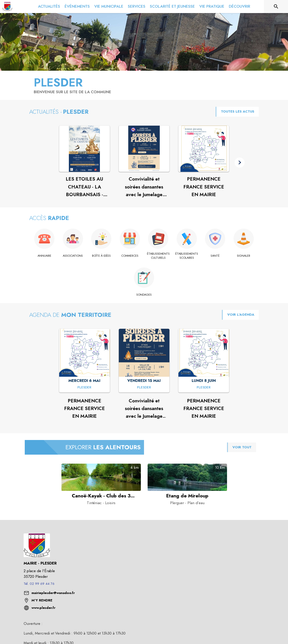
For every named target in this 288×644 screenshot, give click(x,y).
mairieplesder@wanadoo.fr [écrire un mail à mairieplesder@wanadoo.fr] (53, 593)
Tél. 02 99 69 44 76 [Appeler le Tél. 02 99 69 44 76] (39, 584)
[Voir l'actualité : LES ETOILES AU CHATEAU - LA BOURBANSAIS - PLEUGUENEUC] (84, 149)
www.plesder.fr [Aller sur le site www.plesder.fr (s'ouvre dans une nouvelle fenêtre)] (43, 608)
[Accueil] (7, 7)
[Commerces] (130, 256)
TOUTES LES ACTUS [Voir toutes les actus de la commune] (238, 111)
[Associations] (73, 256)
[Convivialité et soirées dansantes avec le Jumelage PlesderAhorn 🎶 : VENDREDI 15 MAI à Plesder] (144, 388)
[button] (240, 162)
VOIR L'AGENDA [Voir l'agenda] (241, 315)
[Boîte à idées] (101, 256)
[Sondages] (144, 295)
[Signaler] (244, 256)
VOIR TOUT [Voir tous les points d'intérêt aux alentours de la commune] (242, 447)
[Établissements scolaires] (187, 256)
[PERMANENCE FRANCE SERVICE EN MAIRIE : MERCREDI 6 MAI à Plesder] (84, 388)
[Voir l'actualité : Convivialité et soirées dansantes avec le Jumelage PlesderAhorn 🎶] (144, 149)
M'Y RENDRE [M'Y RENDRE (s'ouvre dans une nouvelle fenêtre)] (42, 600)
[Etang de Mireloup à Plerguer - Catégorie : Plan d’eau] (187, 496)
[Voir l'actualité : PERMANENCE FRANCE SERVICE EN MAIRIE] (204, 149)
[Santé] (215, 256)
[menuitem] (49, 7)
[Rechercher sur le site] (276, 7)
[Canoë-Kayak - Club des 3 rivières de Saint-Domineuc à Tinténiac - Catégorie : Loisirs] (101, 496)
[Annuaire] (44, 256)
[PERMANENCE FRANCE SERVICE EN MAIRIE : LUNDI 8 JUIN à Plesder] (204, 388)
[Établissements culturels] (158, 256)
